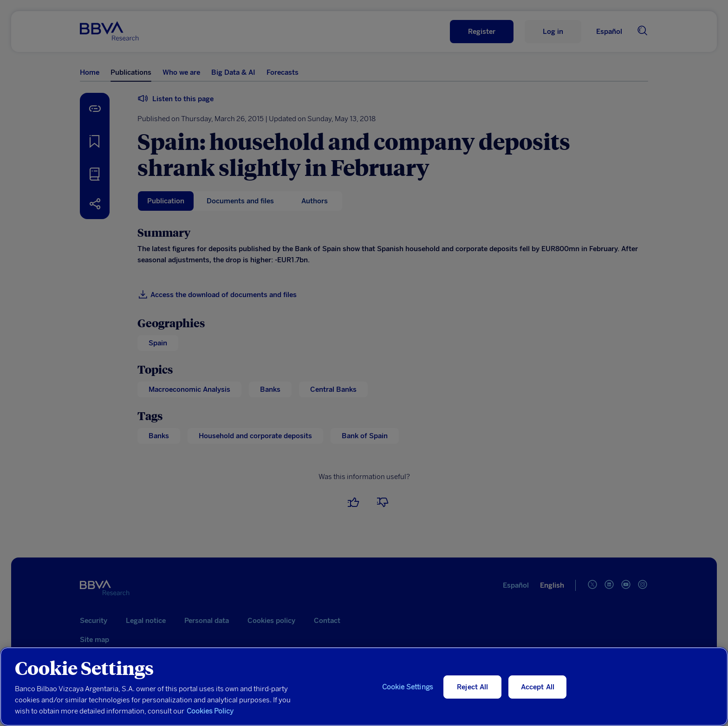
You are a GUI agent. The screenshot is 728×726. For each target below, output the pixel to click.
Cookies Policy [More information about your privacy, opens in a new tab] (210, 711)
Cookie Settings (408, 687)
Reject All (473, 687)
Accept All (538, 687)
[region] (364, 687)
